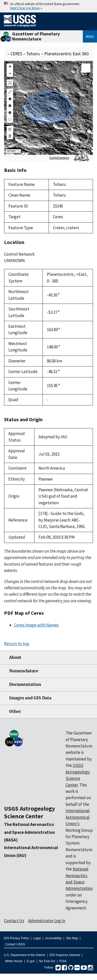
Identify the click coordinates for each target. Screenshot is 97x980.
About (15, 657)
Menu (90, 36)
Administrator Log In (47, 921)
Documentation (25, 684)
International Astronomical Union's (78, 817)
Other (15, 711)
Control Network (19, 254)
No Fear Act (47, 961)
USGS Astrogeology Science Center (30, 812)
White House (14, 961)
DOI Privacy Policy (16, 938)
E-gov (31, 961)
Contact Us (14, 921)
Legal (37, 938)
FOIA (63, 961)
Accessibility (53, 938)
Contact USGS (15, 944)
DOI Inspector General (65, 955)
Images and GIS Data (30, 698)
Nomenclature (24, 671)
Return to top (17, 644)
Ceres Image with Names (36, 625)
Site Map (72, 938)
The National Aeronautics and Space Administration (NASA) (30, 832)
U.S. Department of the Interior (24, 955)
